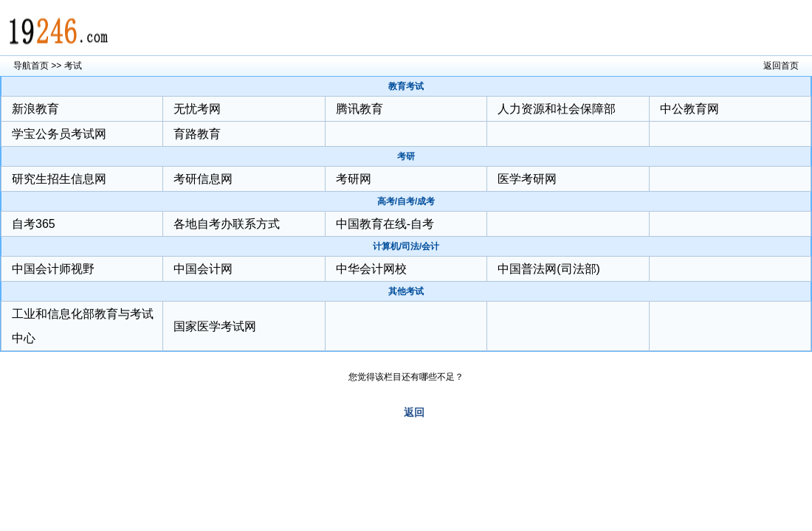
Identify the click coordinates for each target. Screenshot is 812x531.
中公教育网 (689, 109)
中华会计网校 (371, 269)
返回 (414, 412)
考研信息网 (203, 179)
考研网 (354, 179)
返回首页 (781, 66)
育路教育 (197, 134)
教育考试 (406, 86)
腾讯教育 (359, 109)
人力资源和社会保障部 (557, 109)
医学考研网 (527, 179)
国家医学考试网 (215, 326)
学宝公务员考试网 (59, 134)
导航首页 (31, 66)
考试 (73, 66)
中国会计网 (203, 269)
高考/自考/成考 (406, 201)
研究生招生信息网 (59, 179)
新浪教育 (35, 109)
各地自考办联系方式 (227, 224)
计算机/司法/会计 (406, 246)
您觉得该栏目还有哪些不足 (402, 377)
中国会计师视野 (53, 269)
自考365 (34, 224)
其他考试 (406, 291)
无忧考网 (197, 109)
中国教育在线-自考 (385, 224)
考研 (406, 156)
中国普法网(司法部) (549, 269)
